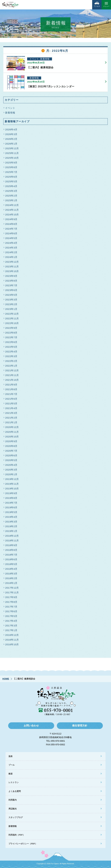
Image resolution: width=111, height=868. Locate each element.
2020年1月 (11, 475)
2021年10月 (12, 381)
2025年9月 (11, 164)
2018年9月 (11, 546)
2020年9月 (11, 442)
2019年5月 (11, 513)
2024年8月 (11, 225)
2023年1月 (11, 310)
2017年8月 (11, 603)
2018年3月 (11, 575)
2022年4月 (11, 353)
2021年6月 (11, 400)
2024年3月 (11, 249)
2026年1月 (11, 145)
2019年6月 (11, 509)
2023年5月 (11, 296)
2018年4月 (11, 570)
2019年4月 (11, 518)
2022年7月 (11, 338)
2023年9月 (11, 277)
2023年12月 (12, 263)
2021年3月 (11, 414)
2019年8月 (11, 499)
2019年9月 (11, 494)
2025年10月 (12, 159)
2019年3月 (11, 523)
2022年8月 (11, 334)
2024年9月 (11, 220)
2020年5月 (11, 461)
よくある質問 (15, 791)
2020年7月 (11, 452)
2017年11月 (12, 594)
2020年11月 (12, 433)
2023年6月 (11, 291)
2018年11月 (12, 542)
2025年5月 (11, 183)
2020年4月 (11, 466)
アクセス (97, 4)
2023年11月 (12, 268)
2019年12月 (12, 480)
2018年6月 (11, 561)
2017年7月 (11, 608)
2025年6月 (11, 178)
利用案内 (13, 800)
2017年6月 (11, 612)
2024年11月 (12, 211)
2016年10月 (12, 646)
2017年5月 (11, 617)
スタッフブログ (16, 817)
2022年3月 (11, 357)
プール (12, 765)
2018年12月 (12, 537)
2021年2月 (11, 419)
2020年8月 (11, 447)
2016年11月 (12, 641)
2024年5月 (11, 239)
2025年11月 (12, 154)
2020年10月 (12, 438)
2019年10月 (12, 490)
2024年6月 (11, 235)
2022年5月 (11, 348)
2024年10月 (12, 216)
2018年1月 (11, 584)
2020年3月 (11, 471)
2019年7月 (11, 504)
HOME (6, 679)
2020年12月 (12, 428)
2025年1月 (11, 201)
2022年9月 (11, 329)
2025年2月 (11, 197)
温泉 (11, 756)
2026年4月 (11, 131)
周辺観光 (13, 809)
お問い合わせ (31, 726)
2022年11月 (12, 320)
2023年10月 (12, 272)
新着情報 (10, 114)
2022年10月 (12, 324)
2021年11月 (12, 376)
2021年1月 (11, 424)
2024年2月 (11, 253)
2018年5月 (11, 565)
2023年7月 (11, 287)
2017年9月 (11, 598)
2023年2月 (11, 305)
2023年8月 (11, 282)
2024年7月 (11, 230)
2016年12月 (12, 636)
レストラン (14, 782)
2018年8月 (11, 551)
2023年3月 (11, 301)
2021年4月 (11, 409)
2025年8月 (11, 168)
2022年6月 (11, 343)
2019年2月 (11, 527)
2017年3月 (11, 627)
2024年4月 (11, 244)
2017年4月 (11, 622)
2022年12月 (12, 315)
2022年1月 (11, 367)
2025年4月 (11, 187)
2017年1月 (11, 631)
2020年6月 (11, 457)
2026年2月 (11, 140)
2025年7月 (11, 173)
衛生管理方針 (80, 726)
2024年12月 (12, 206)
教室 (11, 774)
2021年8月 (11, 390)
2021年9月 (11, 386)
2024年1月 (11, 258)
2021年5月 (11, 405)
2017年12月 (12, 589)
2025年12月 (12, 150)
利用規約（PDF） (17, 835)
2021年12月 (12, 372)
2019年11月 (12, 485)
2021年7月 (11, 395)
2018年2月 (11, 579)
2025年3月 (11, 192)
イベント (10, 109)
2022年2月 (11, 362)
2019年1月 (11, 532)
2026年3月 (11, 135)
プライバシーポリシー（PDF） (23, 844)
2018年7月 (11, 556)
